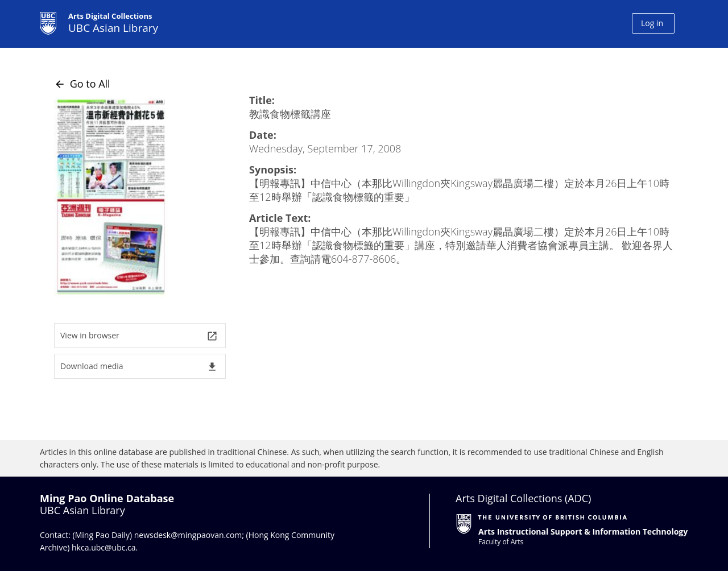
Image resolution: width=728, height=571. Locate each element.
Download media (139, 367)
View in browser (139, 336)
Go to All (82, 84)
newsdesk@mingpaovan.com (188, 535)
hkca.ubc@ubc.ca (104, 547)
